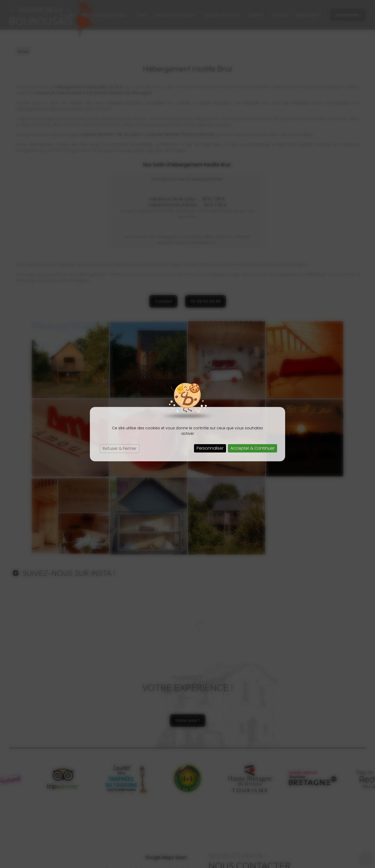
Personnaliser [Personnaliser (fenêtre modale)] (210, 448)
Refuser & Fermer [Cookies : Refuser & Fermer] (120, 448)
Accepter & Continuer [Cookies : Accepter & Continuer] (252, 448)
